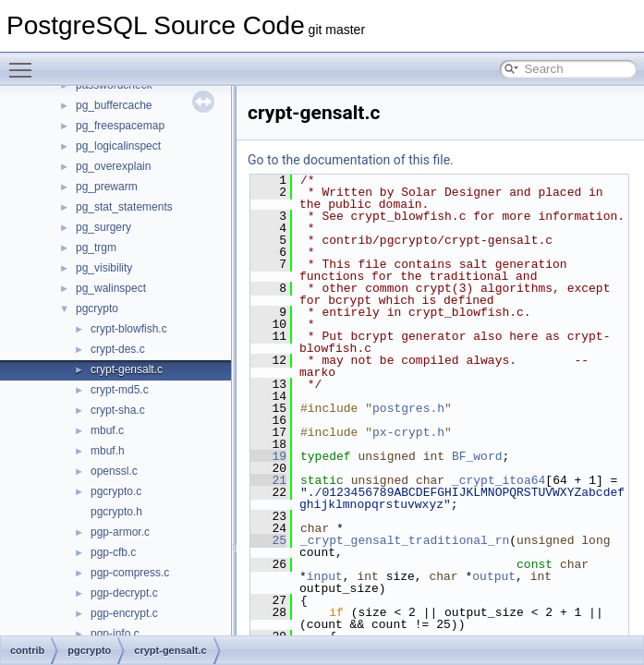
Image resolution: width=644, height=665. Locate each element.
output (494, 576)
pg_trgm (96, 248)
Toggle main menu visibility (25, 62)
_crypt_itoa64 (498, 480)
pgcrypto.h (116, 512)
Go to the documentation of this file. (351, 160)
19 (268, 456)
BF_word (477, 456)
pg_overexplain (113, 166)
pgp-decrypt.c (124, 593)
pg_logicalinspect (118, 146)
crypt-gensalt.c (127, 369)
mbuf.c (107, 430)
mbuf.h (108, 451)
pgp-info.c (115, 634)
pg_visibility (104, 268)
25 (268, 540)
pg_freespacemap (120, 126)
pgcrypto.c (116, 491)
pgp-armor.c (120, 532)
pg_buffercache (114, 105)
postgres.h (408, 408)
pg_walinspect (111, 288)
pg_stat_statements (124, 207)
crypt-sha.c (118, 410)
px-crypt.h (408, 432)
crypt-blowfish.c (129, 329)
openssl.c (114, 471)
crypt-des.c (118, 349)
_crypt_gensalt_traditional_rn (405, 540)
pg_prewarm (107, 187)
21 (268, 480)
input (325, 576)
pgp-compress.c (130, 573)
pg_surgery (103, 227)
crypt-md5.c (120, 390)
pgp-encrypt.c (124, 613)
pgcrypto (97, 308)
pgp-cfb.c (113, 552)
